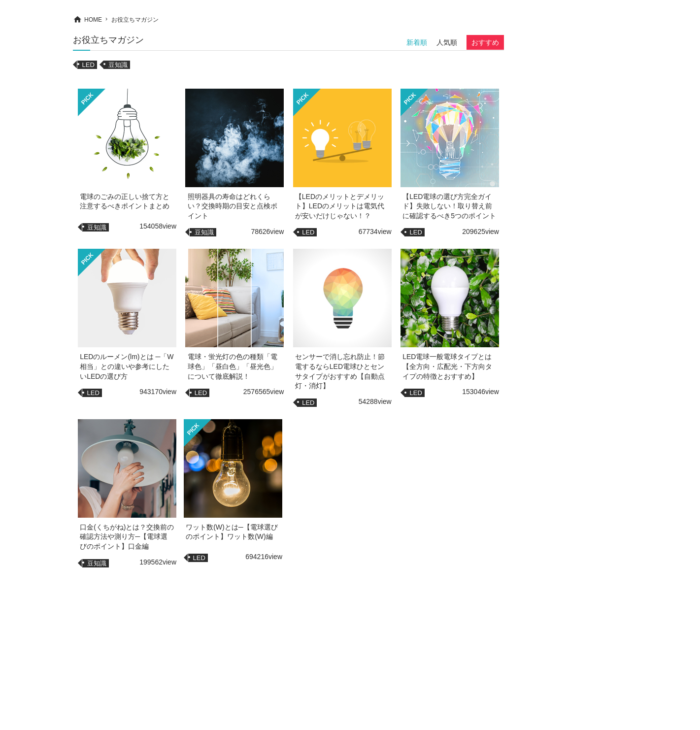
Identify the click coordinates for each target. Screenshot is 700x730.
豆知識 (118, 65)
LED (88, 65)
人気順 (447, 42)
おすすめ (485, 42)
